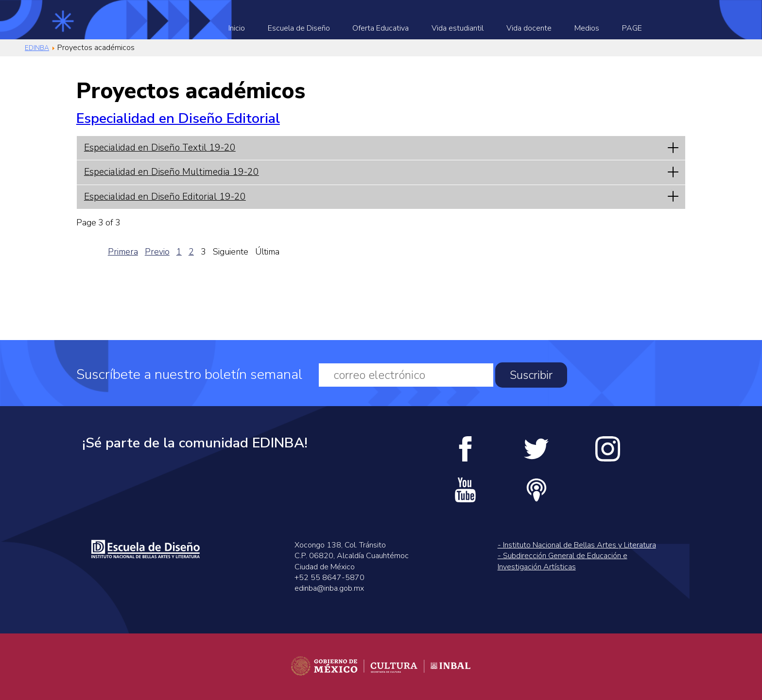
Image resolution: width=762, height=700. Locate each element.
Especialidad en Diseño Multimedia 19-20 (172, 172)
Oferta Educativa (381, 28)
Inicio (237, 28)
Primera (123, 252)
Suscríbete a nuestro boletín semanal (189, 375)
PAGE (632, 28)
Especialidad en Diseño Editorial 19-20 (165, 197)
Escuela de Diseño (299, 28)
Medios (587, 28)
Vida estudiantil (458, 28)
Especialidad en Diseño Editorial (178, 118)
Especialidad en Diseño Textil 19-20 (160, 148)
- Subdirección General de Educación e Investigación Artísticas (563, 561)
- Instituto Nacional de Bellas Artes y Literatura (577, 545)
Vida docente (529, 28)
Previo (157, 252)
